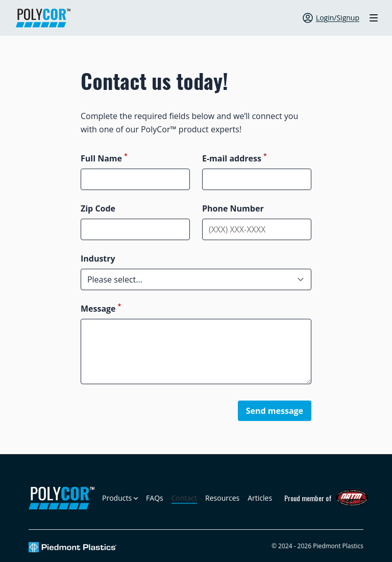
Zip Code (98, 208)
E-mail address (235, 158)
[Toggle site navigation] (374, 18)
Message (101, 308)
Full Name (104, 158)
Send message (275, 411)
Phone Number (233, 208)
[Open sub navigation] (120, 498)
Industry (98, 259)
